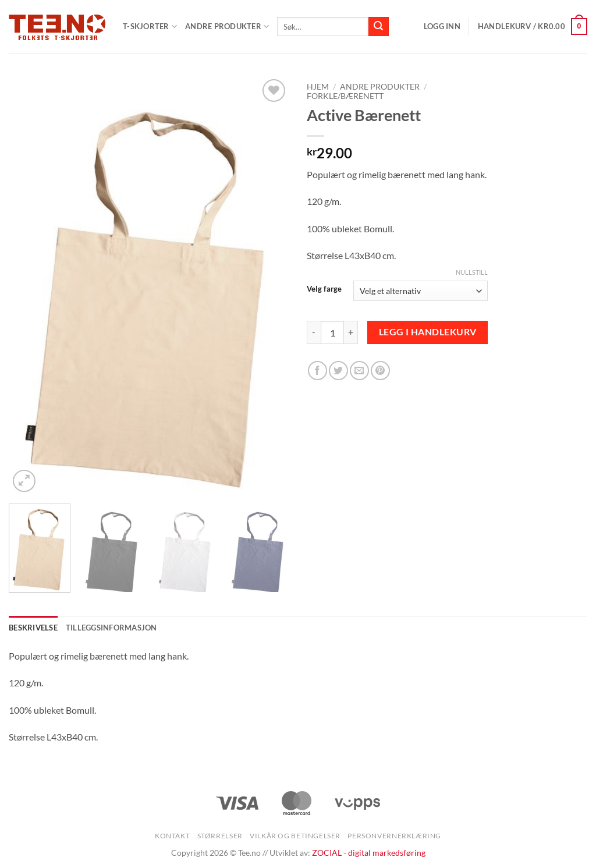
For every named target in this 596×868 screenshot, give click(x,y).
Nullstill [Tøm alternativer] (472, 272)
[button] (442, 26)
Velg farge (324, 289)
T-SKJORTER (150, 26)
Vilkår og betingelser (295, 836)
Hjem (318, 87)
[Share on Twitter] (338, 371)
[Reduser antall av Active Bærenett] (314, 332)
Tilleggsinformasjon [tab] (111, 628)
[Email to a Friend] (359, 371)
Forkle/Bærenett (345, 96)
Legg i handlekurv (428, 332)
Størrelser (220, 836)
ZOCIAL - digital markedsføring (369, 853)
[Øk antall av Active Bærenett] (351, 332)
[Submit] (378, 27)
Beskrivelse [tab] (33, 628)
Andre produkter (227, 26)
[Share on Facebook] (317, 371)
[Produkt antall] (332, 332)
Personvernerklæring (394, 836)
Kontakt (172, 836)
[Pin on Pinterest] (380, 371)
